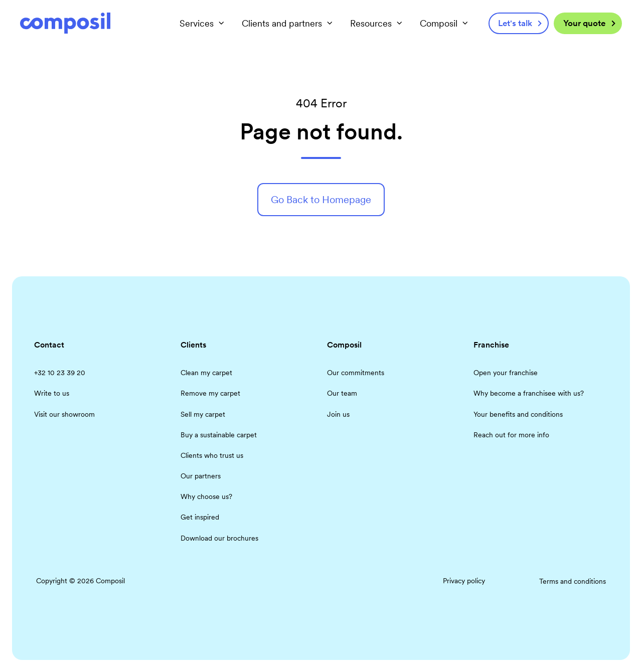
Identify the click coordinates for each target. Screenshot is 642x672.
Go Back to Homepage (321, 200)
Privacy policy (464, 581)
